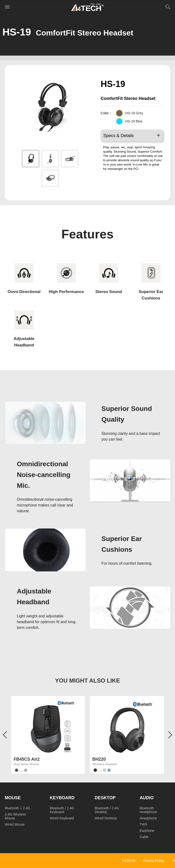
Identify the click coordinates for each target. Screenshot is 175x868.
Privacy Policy (153, 861)
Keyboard (62, 798)
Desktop (105, 798)
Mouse (13, 798)
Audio (147, 798)
